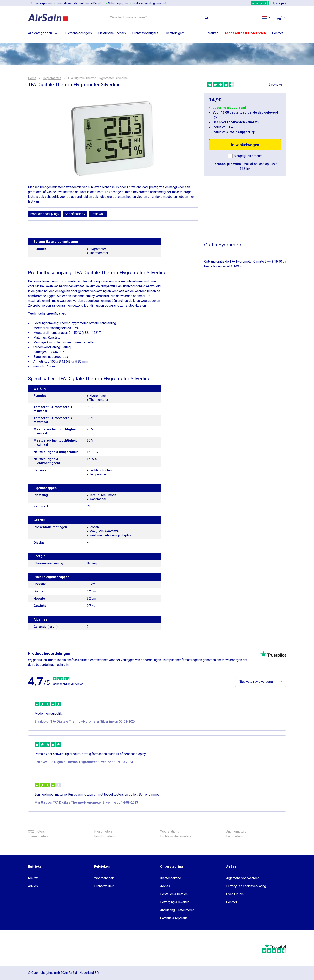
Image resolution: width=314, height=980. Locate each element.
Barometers (234, 836)
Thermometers (38, 836)
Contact (277, 33)
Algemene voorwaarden (243, 878)
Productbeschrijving (45, 214)
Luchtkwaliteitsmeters (176, 836)
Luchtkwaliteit (104, 886)
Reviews (98, 214)
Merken (213, 33)
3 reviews (276, 85)
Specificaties (75, 214)
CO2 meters (36, 832)
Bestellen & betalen (174, 894)
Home (32, 78)
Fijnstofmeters (104, 836)
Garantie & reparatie (174, 918)
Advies (33, 886)
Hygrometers (52, 78)
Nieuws (33, 878)
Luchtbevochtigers (145, 33)
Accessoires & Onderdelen (245, 33)
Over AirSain (235, 894)
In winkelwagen (245, 145)
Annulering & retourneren (177, 910)
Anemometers (236, 832)
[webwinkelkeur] (40, 948)
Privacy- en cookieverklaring (246, 886)
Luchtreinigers (175, 33)
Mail (246, 164)
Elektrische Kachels (112, 33)
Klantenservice (171, 878)
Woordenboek (104, 878)
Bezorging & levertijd (175, 902)
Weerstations (170, 832)
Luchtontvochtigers (78, 33)
